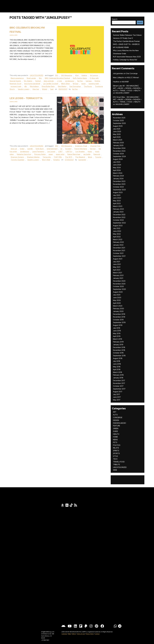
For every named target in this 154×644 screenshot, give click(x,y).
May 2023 (117, 201)
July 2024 (117, 162)
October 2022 (118, 220)
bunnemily (82, 160)
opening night (94, 84)
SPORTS (116, 453)
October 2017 (118, 386)
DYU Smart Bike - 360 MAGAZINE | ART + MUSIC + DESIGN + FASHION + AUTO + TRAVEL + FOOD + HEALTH (127, 99)
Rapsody (97, 154)
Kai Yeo (80, 81)
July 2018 (117, 361)
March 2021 (117, 273)
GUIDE (115, 431)
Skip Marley (62, 86)
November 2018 (119, 350)
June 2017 (117, 397)
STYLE (115, 456)
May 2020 (117, 300)
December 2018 (119, 347)
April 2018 (117, 369)
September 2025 (119, 123)
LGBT (60, 151)
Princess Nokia (40, 154)
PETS (115, 442)
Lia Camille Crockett (51, 84)
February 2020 (118, 309)
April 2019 (117, 336)
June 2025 (117, 131)
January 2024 (118, 179)
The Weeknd (80, 157)
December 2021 (119, 248)
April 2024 (117, 170)
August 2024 (118, 159)
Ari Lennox (94, 75)
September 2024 (119, 156)
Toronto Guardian (17, 160)
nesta (83, 84)
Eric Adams (28, 81)
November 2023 (119, 184)
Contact (97, 634)
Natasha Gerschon (24, 154)
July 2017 (117, 394)
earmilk (30, 149)
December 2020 (119, 281)
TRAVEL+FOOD (119, 462)
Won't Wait (46, 160)
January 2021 (118, 278)
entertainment (52, 149)
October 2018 (118, 353)
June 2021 (117, 264)
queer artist (60, 154)
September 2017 (119, 389)
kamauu (89, 81)
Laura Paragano (38, 151)
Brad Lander (31, 78)
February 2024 (118, 176)
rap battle (87, 154)
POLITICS (117, 445)
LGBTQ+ (69, 151)
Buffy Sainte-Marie (80, 78)
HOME (115, 437)
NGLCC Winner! (133, 78)
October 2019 (118, 320)
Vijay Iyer (36, 89)
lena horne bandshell (32, 84)
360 (57, 75)
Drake (22, 149)
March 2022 (118, 239)
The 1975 (69, 157)
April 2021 (117, 270)
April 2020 (117, 303)
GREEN (116, 428)
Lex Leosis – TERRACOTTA (26, 98)
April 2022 (117, 237)
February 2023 (118, 209)
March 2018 (118, 372)
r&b (26, 86)
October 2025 (118, 120)
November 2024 (119, 151)
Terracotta (47, 157)
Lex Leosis (51, 151)
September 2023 (119, 190)
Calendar (64, 634)
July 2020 (117, 295)
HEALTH (116, 434)
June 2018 (117, 364)
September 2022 (119, 223)
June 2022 (117, 231)
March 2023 (118, 206)
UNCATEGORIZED (37, 75)
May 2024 (117, 168)
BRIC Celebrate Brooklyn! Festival (57, 78)
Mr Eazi (76, 84)
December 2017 (119, 380)
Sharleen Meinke (33, 157)
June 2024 (117, 165)
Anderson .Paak (81, 146)
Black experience (17, 78)
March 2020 (118, 306)
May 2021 (117, 267)
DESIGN (116, 420)
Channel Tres (95, 146)
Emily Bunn (40, 149)
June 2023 (117, 198)
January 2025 (118, 145)
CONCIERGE (118, 417)
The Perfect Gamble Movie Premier (126, 41)
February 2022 (118, 242)
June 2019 (117, 331)
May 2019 (117, 333)
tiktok (90, 157)
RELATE (116, 448)
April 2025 (117, 137)
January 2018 (118, 378)
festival (38, 81)
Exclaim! (68, 149)
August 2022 (118, 226)
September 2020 (119, 289)
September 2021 (119, 256)
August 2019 (118, 325)
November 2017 (119, 383)
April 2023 (117, 203)
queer (51, 154)
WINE (115, 470)
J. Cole (59, 81)
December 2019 (119, 314)
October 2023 (118, 187)
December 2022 (119, 215)
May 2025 (117, 134)
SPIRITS (116, 451)
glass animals (49, 81)
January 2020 (118, 311)
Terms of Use (81, 634)
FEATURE (117, 426)
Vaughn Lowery (24, 89)
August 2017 (118, 392)
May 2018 (117, 367)
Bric (40, 78)
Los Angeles (80, 151)
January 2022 (118, 245)
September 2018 (119, 356)
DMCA (74, 634)
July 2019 (117, 328)
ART (115, 412)
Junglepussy (70, 81)
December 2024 (119, 148)
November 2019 (119, 317)
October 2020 (118, 286)
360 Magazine (67, 75)
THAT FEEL (58, 157)
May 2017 (117, 400)
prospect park (16, 86)
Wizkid (45, 89)
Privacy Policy (90, 634)
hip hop (93, 149)
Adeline (84, 75)
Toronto (98, 157)
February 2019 (118, 342)
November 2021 (119, 250)
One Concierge (132, 73)
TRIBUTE (116, 465)
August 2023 (118, 192)
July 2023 (117, 195)
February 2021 (118, 275)
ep (61, 149)
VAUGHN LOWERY (122, 93)
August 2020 (118, 292)
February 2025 (118, 143)
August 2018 (118, 358)
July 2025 (117, 129)
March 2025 (118, 140)
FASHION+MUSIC (120, 423)
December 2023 (119, 181)
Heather (116, 82)
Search (115, 19)
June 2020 (117, 298)
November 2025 (119, 118)
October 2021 (118, 253)
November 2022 (119, 217)
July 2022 (117, 228)
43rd (77, 75)
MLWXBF (125, 82)
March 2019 (118, 339)
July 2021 (117, 262)
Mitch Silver (66, 84)
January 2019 (118, 345)
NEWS (115, 440)
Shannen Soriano (17, 157)
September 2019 (119, 322)
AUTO (115, 415)
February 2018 (118, 375)
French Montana (81, 149)
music (90, 151)
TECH (115, 459)
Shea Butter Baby (48, 86)
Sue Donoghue (75, 86)
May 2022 (117, 234)
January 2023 (118, 212)
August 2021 (118, 259)
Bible (70, 634)
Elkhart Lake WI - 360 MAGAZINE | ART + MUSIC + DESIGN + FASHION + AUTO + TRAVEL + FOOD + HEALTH (127, 88)
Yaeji (52, 89)
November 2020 (119, 284)
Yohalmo (56, 160)
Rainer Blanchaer (74, 154)
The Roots (88, 86)
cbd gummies (118, 73)
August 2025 (118, 126)
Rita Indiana (34, 86)
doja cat (14, 149)
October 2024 (118, 154)
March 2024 (118, 173)
